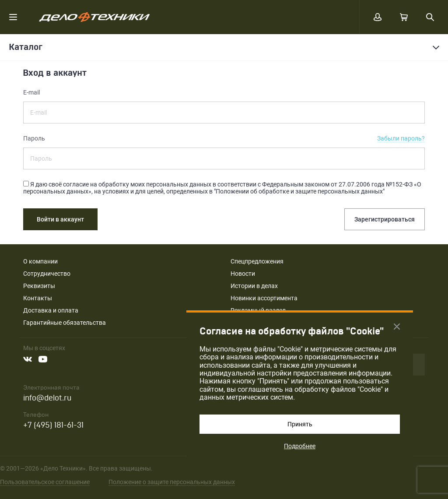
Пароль (34, 138)
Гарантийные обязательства (65, 323)
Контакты (38, 298)
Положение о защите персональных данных (172, 482)
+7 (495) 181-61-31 (53, 425)
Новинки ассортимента (264, 298)
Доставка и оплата (51, 310)
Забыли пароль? (401, 138)
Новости (243, 274)
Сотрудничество (47, 274)
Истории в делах (254, 286)
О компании (40, 261)
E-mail (31, 92)
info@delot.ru (47, 398)
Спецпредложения (257, 261)
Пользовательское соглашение (45, 482)
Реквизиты (39, 286)
